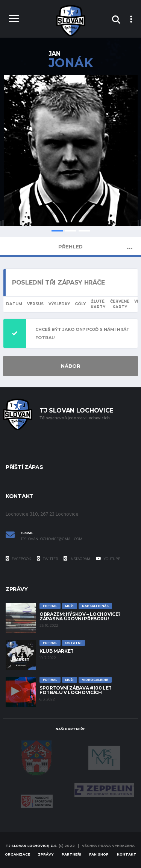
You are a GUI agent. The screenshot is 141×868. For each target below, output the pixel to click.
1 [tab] (57, 231)
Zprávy (46, 854)
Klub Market (57, 651)
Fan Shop (99, 854)
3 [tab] (84, 231)
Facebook (18, 559)
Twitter (47, 559)
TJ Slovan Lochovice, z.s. (32, 846)
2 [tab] (71, 231)
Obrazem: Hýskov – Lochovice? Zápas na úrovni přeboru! (80, 616)
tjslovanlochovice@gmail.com (52, 539)
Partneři (71, 854)
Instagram (77, 559)
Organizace (17, 854)
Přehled (70, 247)
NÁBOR (71, 366)
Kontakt (127, 854)
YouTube (108, 559)
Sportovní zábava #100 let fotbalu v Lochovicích (76, 690)
